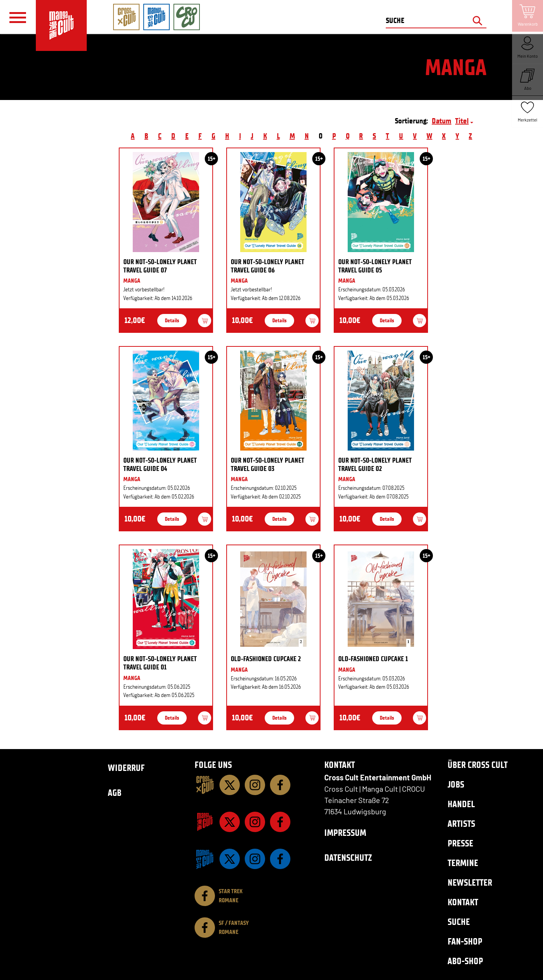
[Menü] (18, 17)
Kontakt (463, 902)
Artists (461, 824)
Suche (459, 922)
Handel (461, 804)
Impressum (345, 833)
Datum (442, 121)
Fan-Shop (465, 941)
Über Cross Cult (478, 765)
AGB (115, 793)
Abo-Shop (465, 961)
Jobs (456, 784)
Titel (462, 121)
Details (172, 321)
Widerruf (126, 768)
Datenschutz (348, 858)
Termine (463, 863)
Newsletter (470, 882)
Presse (460, 843)
